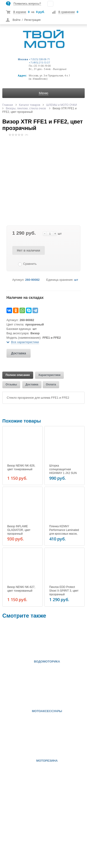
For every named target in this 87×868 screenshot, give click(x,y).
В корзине (20, 12)
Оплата (51, 385)
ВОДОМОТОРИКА (47, 662)
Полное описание (18, 375)
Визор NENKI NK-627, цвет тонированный (21, 589)
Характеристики (49, 375)
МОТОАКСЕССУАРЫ (47, 711)
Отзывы (11, 385)
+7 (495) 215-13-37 (39, 63)
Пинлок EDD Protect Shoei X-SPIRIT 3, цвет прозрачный (64, 591)
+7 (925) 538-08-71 (39, 59)
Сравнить (30, 264)
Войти (16, 20)
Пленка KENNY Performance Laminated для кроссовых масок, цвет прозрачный (64, 532)
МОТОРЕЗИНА (47, 761)
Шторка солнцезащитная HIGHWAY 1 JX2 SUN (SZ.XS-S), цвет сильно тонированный (64, 473)
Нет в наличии (29, 250)
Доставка (19, 353)
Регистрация (32, 20)
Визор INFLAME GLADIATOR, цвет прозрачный (19, 530)
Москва (23, 59)
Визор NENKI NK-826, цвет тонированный (21, 467)
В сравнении (67, 12)
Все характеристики (25, 342)
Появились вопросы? (27, 4)
